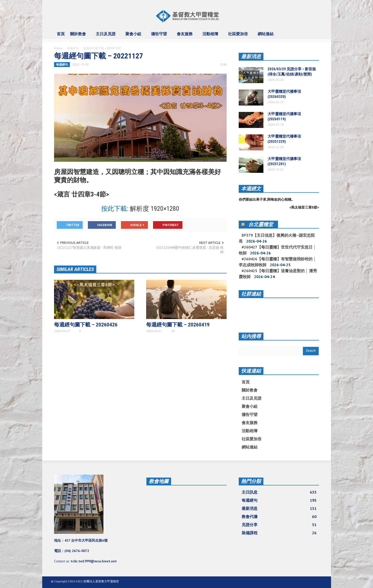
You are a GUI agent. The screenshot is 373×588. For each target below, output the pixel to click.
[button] (314, 34)
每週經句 (73, 48)
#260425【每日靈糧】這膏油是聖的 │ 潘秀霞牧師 (278, 274)
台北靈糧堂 (261, 224)
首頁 (61, 34)
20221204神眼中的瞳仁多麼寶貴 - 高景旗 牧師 (190, 250)
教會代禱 (279, 517)
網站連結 (266, 36)
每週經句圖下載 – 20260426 (86, 325)
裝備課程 (279, 533)
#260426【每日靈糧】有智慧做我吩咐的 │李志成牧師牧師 (277, 262)
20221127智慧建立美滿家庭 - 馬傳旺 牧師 (89, 248)
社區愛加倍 (239, 36)
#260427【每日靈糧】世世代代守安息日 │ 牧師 (277, 250)
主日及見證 (106, 36)
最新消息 (251, 56)
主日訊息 (279, 492)
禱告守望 (160, 36)
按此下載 (114, 209)
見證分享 (279, 525)
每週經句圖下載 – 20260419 (178, 325)
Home (58, 48)
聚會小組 (134, 36)
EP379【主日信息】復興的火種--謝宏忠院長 (277, 238)
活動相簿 (211, 36)
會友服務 (185, 36)
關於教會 (79, 36)
